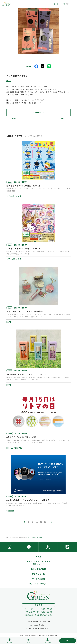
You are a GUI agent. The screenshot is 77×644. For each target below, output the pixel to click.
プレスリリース (38, 574)
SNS (68, 641)
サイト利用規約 (39, 579)
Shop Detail (38, 112)
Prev (14, 118)
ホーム (7, 538)
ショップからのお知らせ (18, 538)
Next (63, 118)
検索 (66, 4)
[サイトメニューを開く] (73, 4)
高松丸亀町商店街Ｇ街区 (37, 622)
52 (41, 522)
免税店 (39, 557)
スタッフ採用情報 (38, 569)
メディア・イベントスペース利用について (39, 563)
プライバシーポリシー (38, 584)
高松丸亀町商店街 (37, 625)
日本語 (56, 4)
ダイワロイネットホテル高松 (37, 629)
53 (45, 522)
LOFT (9, 81)
